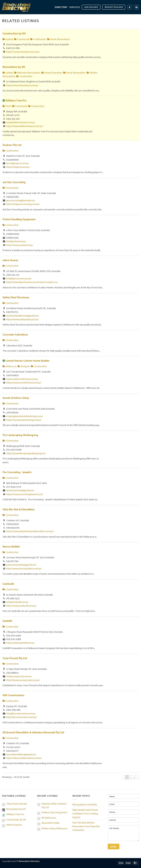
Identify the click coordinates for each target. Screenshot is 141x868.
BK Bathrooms (49, 818)
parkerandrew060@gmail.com (21, 565)
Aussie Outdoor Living (16, 398)
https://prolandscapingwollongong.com (26, 453)
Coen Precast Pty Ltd (15, 658)
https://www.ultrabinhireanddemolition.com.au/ (30, 531)
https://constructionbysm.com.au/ (23, 51)
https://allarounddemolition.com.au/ (24, 758)
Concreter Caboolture (15, 334)
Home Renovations (58, 39)
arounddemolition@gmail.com (21, 754)
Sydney (8, 39)
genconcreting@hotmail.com (20, 200)
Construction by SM (14, 33)
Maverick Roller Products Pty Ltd (54, 805)
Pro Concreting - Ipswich (17, 472)
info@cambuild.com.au (17, 602)
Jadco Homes (10, 260)
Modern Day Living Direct (54, 812)
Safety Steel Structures (16, 297)
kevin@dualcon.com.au (17, 163)
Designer (24, 366)
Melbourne (10, 366)
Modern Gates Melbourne (54, 828)
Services (75, 7)
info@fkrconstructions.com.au (21, 713)
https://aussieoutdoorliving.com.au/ (24, 420)
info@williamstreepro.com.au (20, 122)
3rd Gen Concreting (14, 182)
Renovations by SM (14, 67)
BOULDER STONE (51, 823)
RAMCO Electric (14, 825)
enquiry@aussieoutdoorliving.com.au (24, 416)
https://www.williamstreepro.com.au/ (25, 126)
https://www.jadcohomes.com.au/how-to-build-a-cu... (32, 282)
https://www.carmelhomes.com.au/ (24, 382)
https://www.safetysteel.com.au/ (22, 319)
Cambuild (8, 584)
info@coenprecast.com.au (19, 676)
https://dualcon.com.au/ (18, 167)
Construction (38, 39)
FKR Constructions (14, 695)
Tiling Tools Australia (17, 803)
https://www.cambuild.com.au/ (21, 605)
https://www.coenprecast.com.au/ (23, 680)
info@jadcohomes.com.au (19, 278)
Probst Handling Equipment (19, 219)
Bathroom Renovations (27, 72)
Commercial (22, 39)
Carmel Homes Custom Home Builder (27, 360)
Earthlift (7, 621)
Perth (7, 106)
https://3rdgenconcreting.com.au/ (23, 204)
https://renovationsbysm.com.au (22, 85)
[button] (130, 7)
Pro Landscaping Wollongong (20, 435)
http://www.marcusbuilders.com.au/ (24, 568)
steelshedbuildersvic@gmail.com (22, 315)
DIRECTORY (61, 7)
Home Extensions (52, 72)
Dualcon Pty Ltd (12, 145)
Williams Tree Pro (16, 100)
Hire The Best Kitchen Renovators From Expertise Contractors (86, 826)
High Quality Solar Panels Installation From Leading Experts (85, 813)
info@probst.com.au (16, 241)
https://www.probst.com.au (20, 245)
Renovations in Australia (85, 804)
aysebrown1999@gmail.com (20, 490)
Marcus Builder (11, 546)
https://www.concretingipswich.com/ (25, 494)
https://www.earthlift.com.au (20, 643)
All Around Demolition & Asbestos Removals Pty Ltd (33, 732)
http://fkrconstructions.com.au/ (22, 717)
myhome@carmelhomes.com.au (22, 379)
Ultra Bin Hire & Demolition (19, 509)
